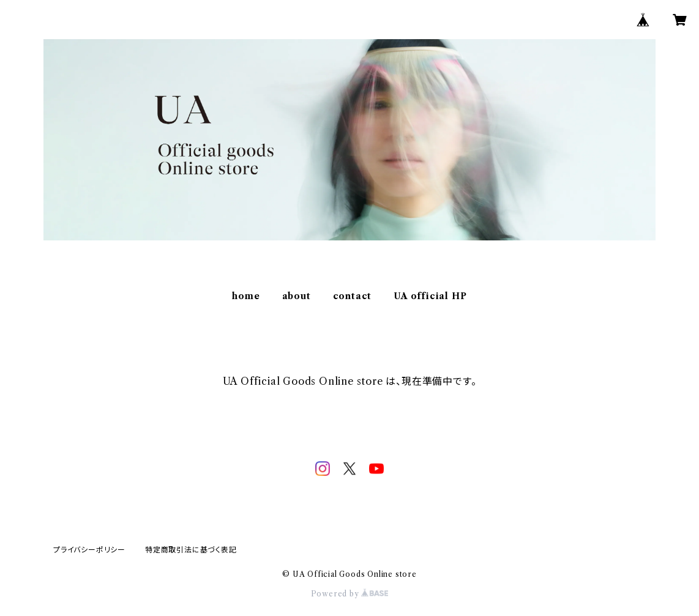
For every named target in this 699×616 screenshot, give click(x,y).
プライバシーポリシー (89, 550)
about (297, 296)
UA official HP (430, 296)
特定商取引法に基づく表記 (191, 550)
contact (353, 296)
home (246, 296)
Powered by (350, 594)
